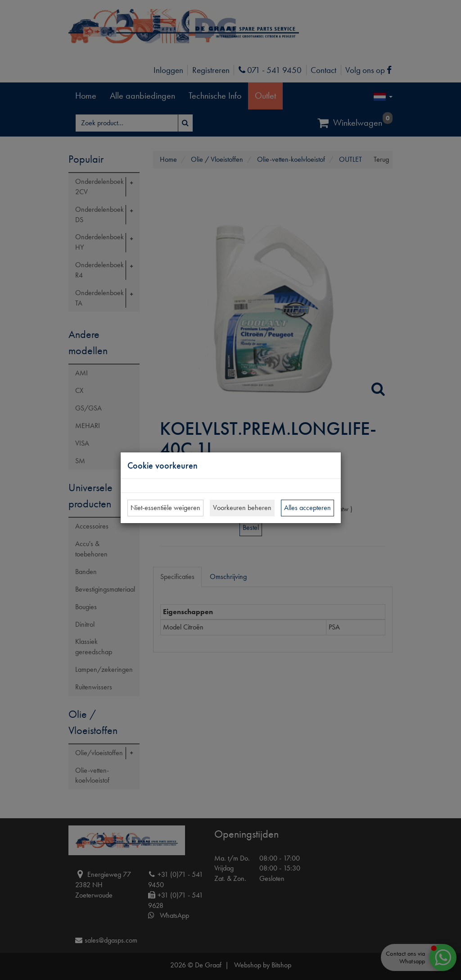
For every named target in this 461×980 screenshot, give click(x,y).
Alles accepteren (307, 508)
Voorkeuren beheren (242, 508)
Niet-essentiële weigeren (165, 508)
